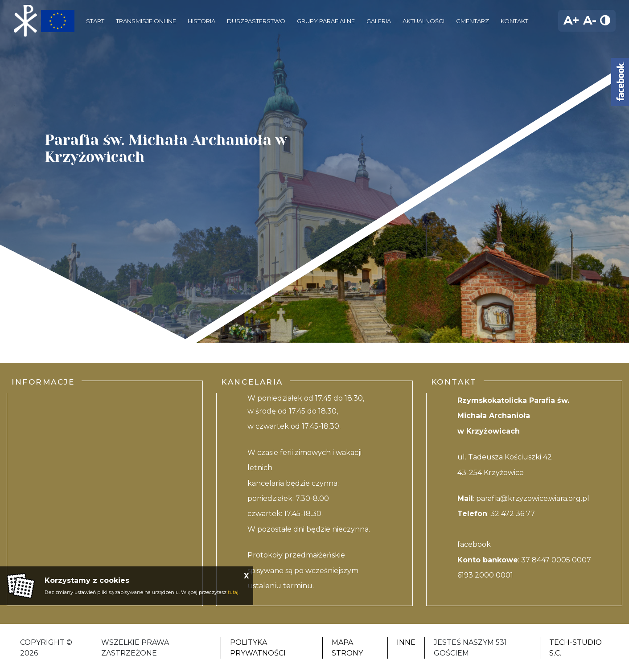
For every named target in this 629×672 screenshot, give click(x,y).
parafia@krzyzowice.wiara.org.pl (533, 498)
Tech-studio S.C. (576, 648)
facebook (474, 544)
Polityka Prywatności (258, 648)
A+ (571, 20)
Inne (406, 642)
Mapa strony (347, 648)
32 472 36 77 (513, 514)
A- (590, 20)
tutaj (233, 592)
